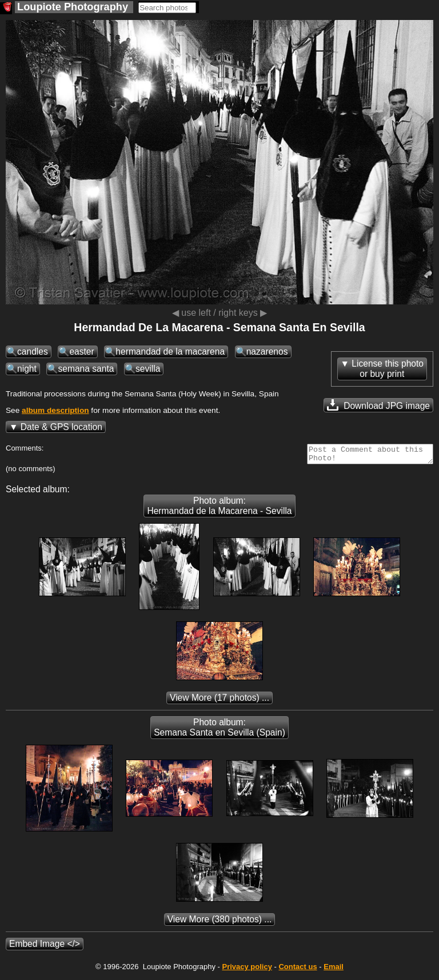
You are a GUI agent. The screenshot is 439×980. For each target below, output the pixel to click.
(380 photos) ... (220, 923)
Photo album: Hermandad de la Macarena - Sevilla (219, 509)
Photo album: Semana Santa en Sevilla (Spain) (219, 731)
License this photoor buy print (388, 369)
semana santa (86, 369)
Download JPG (378, 405)
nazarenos (267, 352)
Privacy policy (247, 970)
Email (334, 970)
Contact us (298, 970)
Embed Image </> (45, 947)
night (27, 369)
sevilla (148, 369)
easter (81, 352)
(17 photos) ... (219, 701)
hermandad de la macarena (170, 352)
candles (33, 352)
